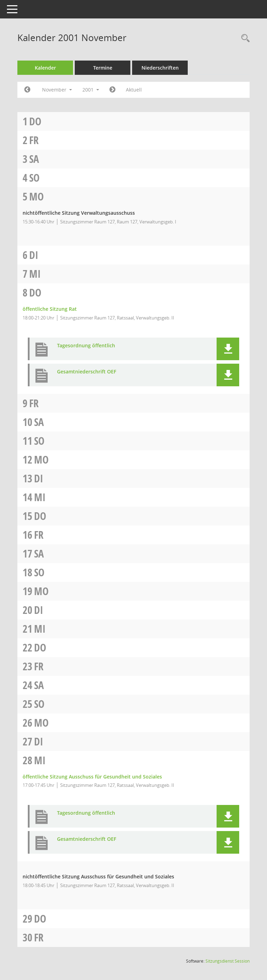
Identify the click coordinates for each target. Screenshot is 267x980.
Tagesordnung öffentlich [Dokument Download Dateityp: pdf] (86, 346)
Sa (34, 159)
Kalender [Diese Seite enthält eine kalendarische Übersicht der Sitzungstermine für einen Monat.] (45, 68)
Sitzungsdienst (228, 961)
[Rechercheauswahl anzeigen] (244, 38)
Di (34, 255)
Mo (37, 196)
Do (35, 121)
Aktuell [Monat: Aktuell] (134, 90)
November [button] (57, 90)
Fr (34, 140)
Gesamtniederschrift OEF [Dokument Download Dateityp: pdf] (87, 372)
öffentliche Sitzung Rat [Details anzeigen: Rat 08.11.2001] (50, 309)
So (34, 178)
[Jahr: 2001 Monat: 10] (27, 90)
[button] (228, 349)
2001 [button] (91, 90)
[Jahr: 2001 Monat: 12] (112, 90)
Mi (35, 274)
